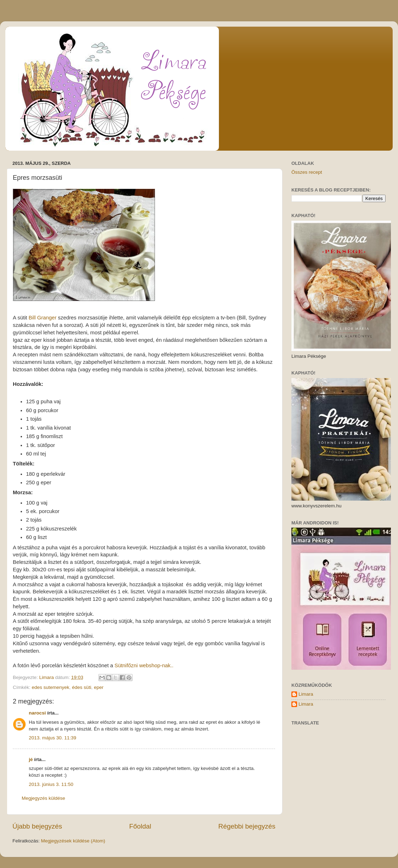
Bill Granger (43, 318)
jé (31, 759)
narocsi (37, 713)
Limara (306, 694)
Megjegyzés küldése (43, 798)
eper (99, 687)
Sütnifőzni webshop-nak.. (144, 665)
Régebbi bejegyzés (247, 826)
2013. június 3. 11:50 (51, 784)
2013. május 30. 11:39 (53, 738)
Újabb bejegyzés (37, 826)
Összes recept (307, 172)
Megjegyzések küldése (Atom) (73, 841)
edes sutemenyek (50, 687)
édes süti (82, 687)
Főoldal (140, 826)
